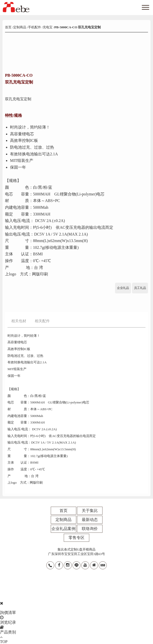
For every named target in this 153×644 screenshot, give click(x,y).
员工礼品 (140, 288)
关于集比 (90, 511)
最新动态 (90, 520)
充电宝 (48, 27)
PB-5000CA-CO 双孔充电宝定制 (77, 27)
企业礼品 (123, 288)
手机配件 (34, 27)
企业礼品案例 (63, 529)
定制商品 (20, 27)
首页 (9, 27)
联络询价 (90, 529)
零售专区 (76, 538)
